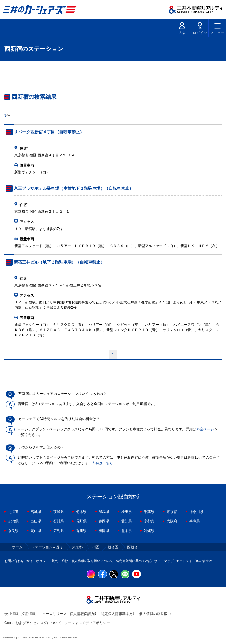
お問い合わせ (14, 561)
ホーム (17, 547)
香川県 (81, 531)
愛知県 (127, 521)
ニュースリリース (53, 614)
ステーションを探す (47, 547)
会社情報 (11, 614)
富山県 (36, 521)
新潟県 (13, 521)
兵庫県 (195, 521)
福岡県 (104, 531)
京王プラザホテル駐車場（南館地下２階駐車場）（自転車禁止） (74, 188)
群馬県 (104, 512)
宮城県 (36, 512)
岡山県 (36, 531)
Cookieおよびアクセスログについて (33, 623)
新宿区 (113, 547)
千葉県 (149, 512)
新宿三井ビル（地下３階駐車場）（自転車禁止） (59, 262)
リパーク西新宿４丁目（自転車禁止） (49, 132)
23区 (95, 547)
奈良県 (13, 531)
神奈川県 (196, 512)
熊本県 (127, 531)
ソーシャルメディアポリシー (87, 623)
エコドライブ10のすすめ (194, 561)
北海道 (13, 512)
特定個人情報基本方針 (119, 614)
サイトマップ (164, 561)
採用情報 (29, 614)
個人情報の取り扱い (155, 614)
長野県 (81, 521)
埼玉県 (127, 512)
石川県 (59, 521)
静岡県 (104, 521)
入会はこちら (102, 463)
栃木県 (81, 512)
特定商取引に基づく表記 (134, 561)
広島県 (59, 531)
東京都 (172, 512)
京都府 (149, 521)
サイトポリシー (38, 561)
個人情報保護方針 (84, 614)
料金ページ (205, 429)
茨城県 (59, 512)
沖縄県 (149, 531)
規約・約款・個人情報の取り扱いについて (83, 561)
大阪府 (172, 521)
